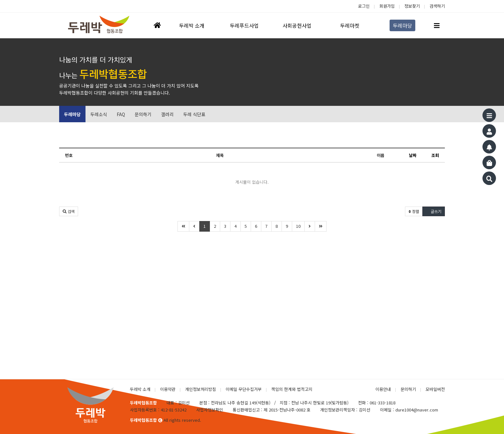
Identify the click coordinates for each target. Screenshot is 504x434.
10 (298, 226)
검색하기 (437, 6)
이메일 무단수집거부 (244, 389)
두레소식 (99, 114)
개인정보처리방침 (201, 389)
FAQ (121, 114)
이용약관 (168, 389)
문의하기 (143, 114)
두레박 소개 (140, 389)
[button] (69, 211)
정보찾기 (412, 6)
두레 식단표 (194, 114)
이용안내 (383, 389)
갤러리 (167, 114)
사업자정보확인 (210, 410)
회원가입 (387, 6)
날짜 (413, 155)
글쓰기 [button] (434, 211)
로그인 (364, 6)
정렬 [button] (414, 211)
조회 (435, 155)
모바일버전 (435, 389)
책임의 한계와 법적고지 (292, 389)
